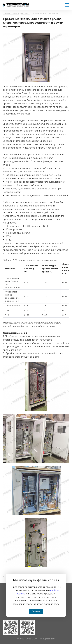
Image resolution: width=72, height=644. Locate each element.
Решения (25, 14)
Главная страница (11, 14)
